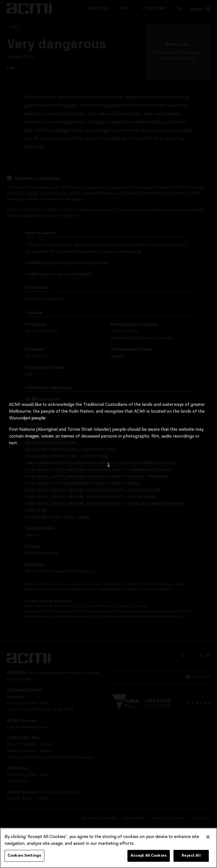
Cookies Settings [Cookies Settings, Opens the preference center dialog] (24, 856)
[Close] (208, 837)
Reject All (191, 856)
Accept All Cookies (149, 856)
